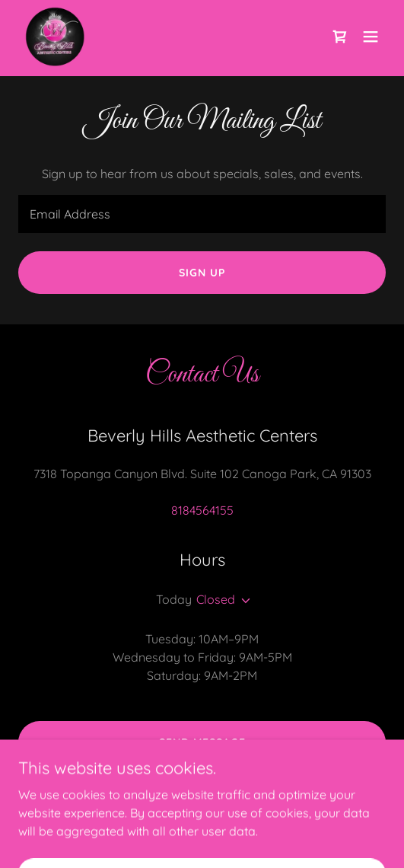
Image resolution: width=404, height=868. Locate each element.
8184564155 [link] (202, 510)
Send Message (202, 742)
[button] (371, 37)
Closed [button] (216, 599)
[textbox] (202, 214)
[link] (55, 37)
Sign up (202, 273)
